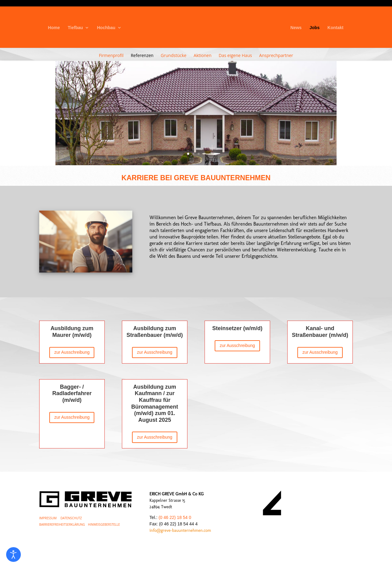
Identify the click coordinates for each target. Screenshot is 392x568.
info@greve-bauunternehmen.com (180, 530)
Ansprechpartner (276, 55)
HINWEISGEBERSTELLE (104, 524)
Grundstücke (174, 55)
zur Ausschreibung (72, 352)
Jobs (315, 28)
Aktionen (202, 55)
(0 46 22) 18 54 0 (175, 517)
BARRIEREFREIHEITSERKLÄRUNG (62, 524)
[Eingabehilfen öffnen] (13, 555)
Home (54, 28)
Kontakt (335, 28)
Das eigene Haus (235, 55)
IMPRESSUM (48, 518)
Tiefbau (75, 28)
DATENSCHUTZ (71, 518)
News (296, 28)
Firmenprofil (111, 55)
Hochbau (106, 28)
